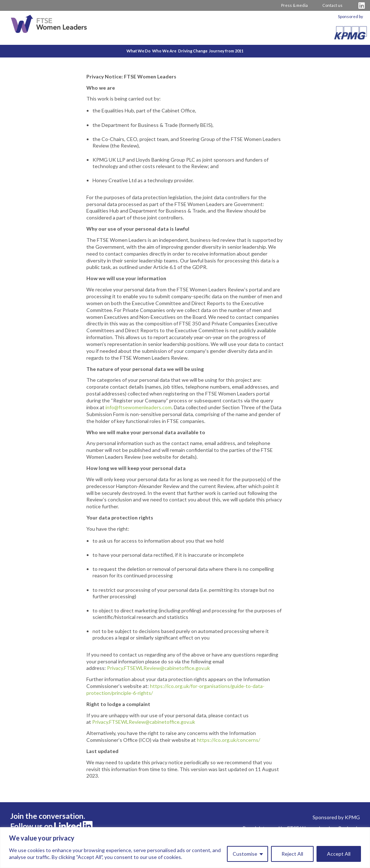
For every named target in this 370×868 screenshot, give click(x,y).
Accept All (339, 854)
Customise (245, 854)
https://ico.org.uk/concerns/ (229, 740)
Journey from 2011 (247, 51)
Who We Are (158, 51)
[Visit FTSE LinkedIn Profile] (362, 6)
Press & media (294, 5)
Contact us (332, 5)
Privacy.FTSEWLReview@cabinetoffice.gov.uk (158, 668)
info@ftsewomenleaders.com (139, 407)
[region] (185, 848)
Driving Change (200, 51)
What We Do (118, 51)
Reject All (292, 854)
